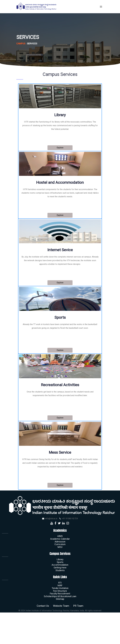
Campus (21, 44)
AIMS (60, 568)
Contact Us (40, 637)
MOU (60, 579)
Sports (60, 594)
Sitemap (60, 631)
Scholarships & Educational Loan (60, 628)
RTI (60, 614)
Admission (60, 573)
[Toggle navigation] (101, 7)
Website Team (61, 637)
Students (60, 602)
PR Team (81, 637)
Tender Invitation (60, 620)
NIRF (60, 617)
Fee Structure (60, 623)
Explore (60, 148)
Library (60, 591)
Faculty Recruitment (60, 625)
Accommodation (60, 597)
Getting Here (60, 599)
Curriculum (60, 576)
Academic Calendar (60, 571)
